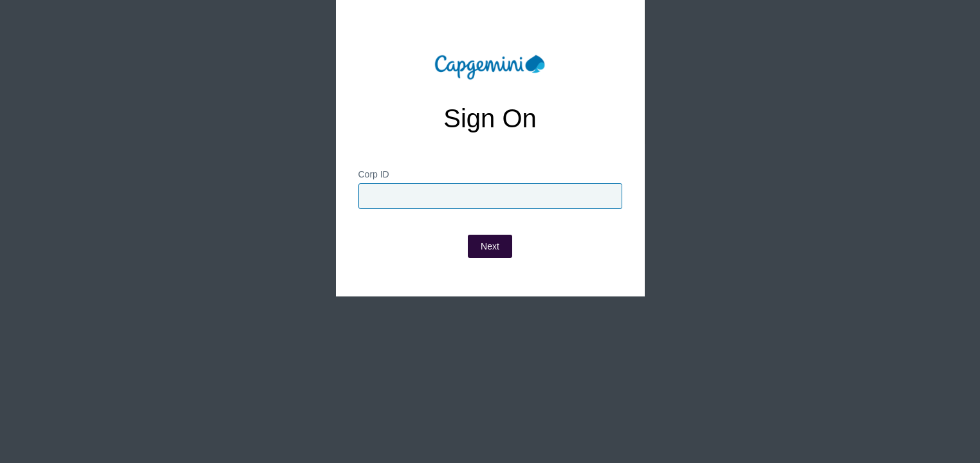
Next (490, 278)
